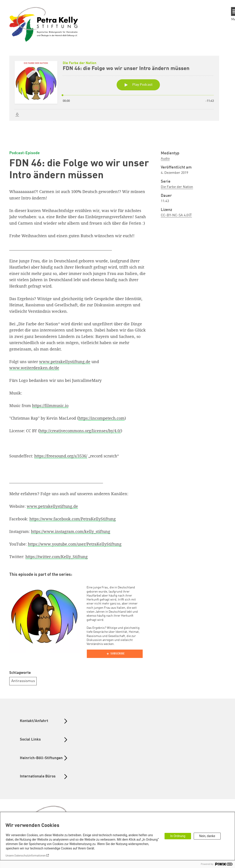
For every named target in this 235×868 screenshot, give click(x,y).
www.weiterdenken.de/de (34, 368)
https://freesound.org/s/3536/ (61, 456)
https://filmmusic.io (50, 406)
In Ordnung (178, 836)
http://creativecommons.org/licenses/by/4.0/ (80, 431)
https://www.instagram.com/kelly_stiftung (71, 531)
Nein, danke (207, 836)
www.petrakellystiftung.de (65, 362)
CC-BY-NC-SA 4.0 (174, 215)
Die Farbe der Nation (177, 187)
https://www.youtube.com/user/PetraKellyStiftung (75, 544)
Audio (165, 159)
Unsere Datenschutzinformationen (26, 856)
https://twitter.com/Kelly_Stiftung (57, 557)
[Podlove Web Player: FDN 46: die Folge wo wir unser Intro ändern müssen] (117, 97)
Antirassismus (23, 681)
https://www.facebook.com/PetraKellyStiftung (73, 519)
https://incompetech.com (101, 418)
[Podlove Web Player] (115, 654)
